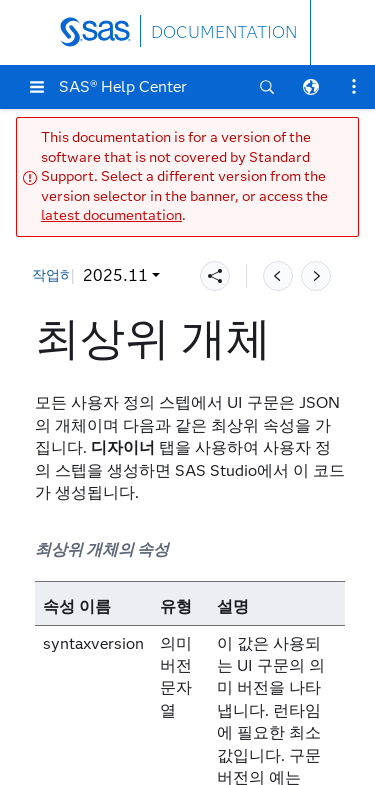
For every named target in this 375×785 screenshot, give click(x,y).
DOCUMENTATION (224, 32)
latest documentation (111, 215)
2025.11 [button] (77, 275)
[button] (37, 87)
